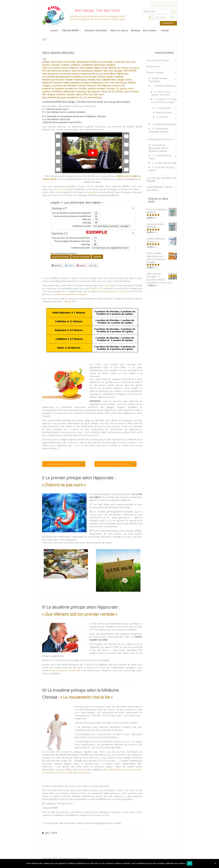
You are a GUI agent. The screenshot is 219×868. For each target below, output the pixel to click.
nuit (112, 83)
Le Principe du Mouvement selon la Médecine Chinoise (159, 148)
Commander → (168, 23)
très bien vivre (96, 94)
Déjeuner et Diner (164, 112)
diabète (89, 68)
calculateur (93, 192)
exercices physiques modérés (87, 71)
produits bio (71, 88)
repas (104, 91)
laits (126, 74)
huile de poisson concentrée (57, 74)
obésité (131, 83)
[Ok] (215, 863)
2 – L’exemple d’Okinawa (163, 124)
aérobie (46, 62)
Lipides (110, 77)
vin (85, 97)
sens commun (132, 91)
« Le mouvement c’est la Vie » (87, 697)
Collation (65, 65)
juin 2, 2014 (49, 833)
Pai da (82, 85)
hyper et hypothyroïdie (84, 74)
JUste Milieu (109, 74)
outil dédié (110, 285)
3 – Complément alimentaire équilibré (159, 130)
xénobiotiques (95, 97)
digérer (98, 68)
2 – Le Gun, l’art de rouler (164, 163)
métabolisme (97, 83)
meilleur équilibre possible (76, 83)
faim (106, 71)
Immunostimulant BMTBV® (162, 225)
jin (98, 74)
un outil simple (61, 189)
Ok (190, 863)
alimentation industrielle (63, 62)
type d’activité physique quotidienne (60, 97)
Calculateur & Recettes (96, 30)
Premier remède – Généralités (159, 80)
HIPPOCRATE (130, 71)
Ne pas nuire (153, 66)
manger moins (124, 80)
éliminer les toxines (119, 68)
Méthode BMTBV (72, 30)
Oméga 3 (47, 85)
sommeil (60, 94)
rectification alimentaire (63, 91)
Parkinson (91, 85)
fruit (111, 71)
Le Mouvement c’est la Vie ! (160, 139)
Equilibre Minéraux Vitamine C (162, 240)
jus (101, 74)
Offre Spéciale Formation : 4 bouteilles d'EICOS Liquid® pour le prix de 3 (162, 278)
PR (123, 85)
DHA (82, 68)
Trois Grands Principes (58, 53)
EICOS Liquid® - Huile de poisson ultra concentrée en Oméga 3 (162, 258)
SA (113, 91)
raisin (130, 88)
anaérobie (120, 62)
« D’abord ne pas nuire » (64, 485)
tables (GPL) (82, 94)
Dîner (105, 68)
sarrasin (119, 91)
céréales (55, 65)
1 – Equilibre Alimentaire (163, 86)
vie (81, 97)
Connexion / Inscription (164, 4)
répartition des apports (88, 91)
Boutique (135, 30)
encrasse (134, 68)
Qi (118, 88)
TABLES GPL (96, 288)
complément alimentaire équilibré (98, 65)
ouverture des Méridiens (65, 85)
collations (75, 65)
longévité (119, 77)
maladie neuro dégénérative (102, 80)
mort (107, 83)
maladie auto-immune (53, 80)
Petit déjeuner (104, 85)
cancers (46, 65)
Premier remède (155, 72)
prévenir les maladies (53, 88)
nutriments (121, 83)
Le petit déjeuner (164, 108)
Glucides (118, 71)
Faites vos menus (119, 30)
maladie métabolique (76, 80)
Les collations (162, 117)
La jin (97, 734)
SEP (44, 94)
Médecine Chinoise (52, 83)
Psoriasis (111, 88)
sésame (51, 94)
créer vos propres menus (55, 68)
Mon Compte (151, 30)
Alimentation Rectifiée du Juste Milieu (95, 62)
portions (117, 85)
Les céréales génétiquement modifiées (62, 77)
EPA (44, 71)
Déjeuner (74, 68)
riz (109, 91)
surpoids (70, 94)
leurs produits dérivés (94, 77)
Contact (165, 30)
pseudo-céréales (97, 88)
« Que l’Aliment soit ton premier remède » (80, 614)
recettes (46, 91)
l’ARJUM (120, 74)
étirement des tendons (59, 71)
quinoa (123, 88)
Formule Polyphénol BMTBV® (162, 211)
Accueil (55, 30)
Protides (83, 88)
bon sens (131, 62)
